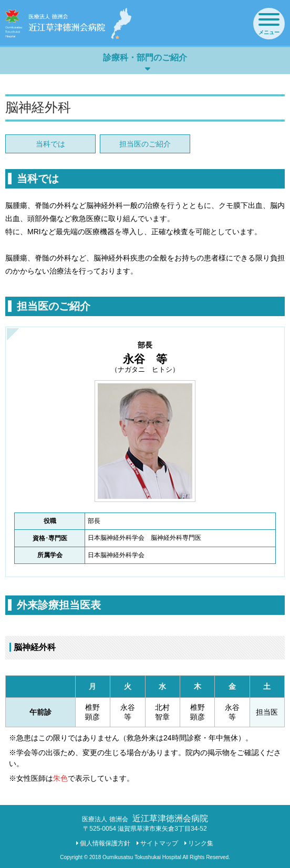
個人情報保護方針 (105, 843)
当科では (50, 144)
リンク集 (201, 843)
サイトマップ (159, 843)
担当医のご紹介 (145, 144)
